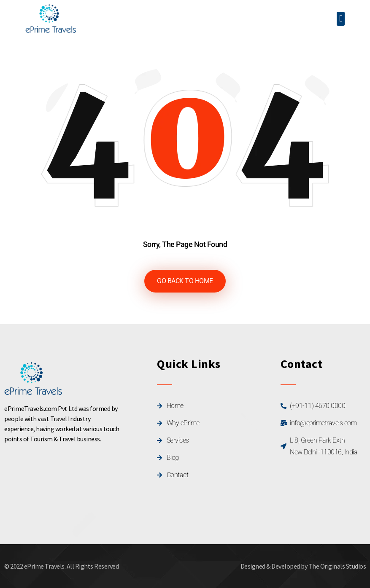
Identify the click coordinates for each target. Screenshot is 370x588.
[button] (341, 19)
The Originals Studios (337, 566)
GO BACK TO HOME (185, 281)
